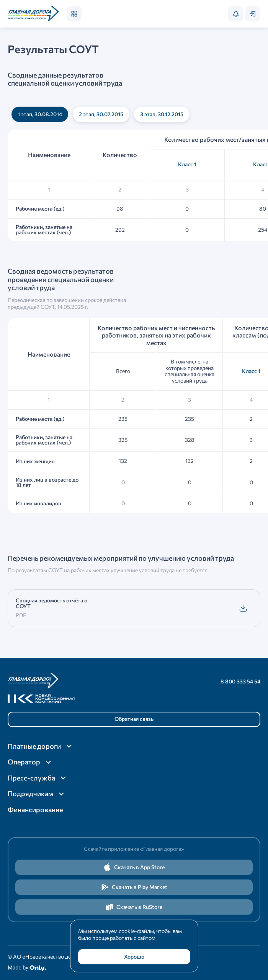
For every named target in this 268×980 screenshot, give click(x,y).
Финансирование (35, 810)
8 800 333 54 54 (240, 681)
